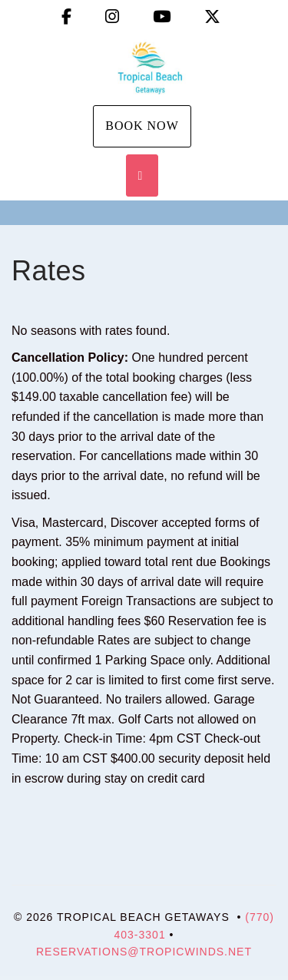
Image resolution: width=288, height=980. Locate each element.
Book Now (142, 126)
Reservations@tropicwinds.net (144, 952)
